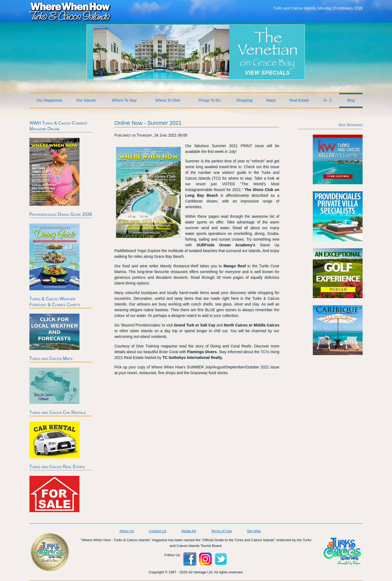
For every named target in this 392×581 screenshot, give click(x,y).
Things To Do (209, 100)
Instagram (205, 559)
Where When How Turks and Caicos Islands (70, 11)
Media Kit (189, 531)
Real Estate (299, 100)
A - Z (328, 100)
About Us (126, 531)
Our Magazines (49, 100)
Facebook (190, 559)
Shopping (244, 100)
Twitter (221, 559)
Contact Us (158, 531)
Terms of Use (221, 531)
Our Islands (86, 100)
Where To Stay (124, 100)
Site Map (254, 531)
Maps (271, 100)
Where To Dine (168, 100)
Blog (351, 100)
